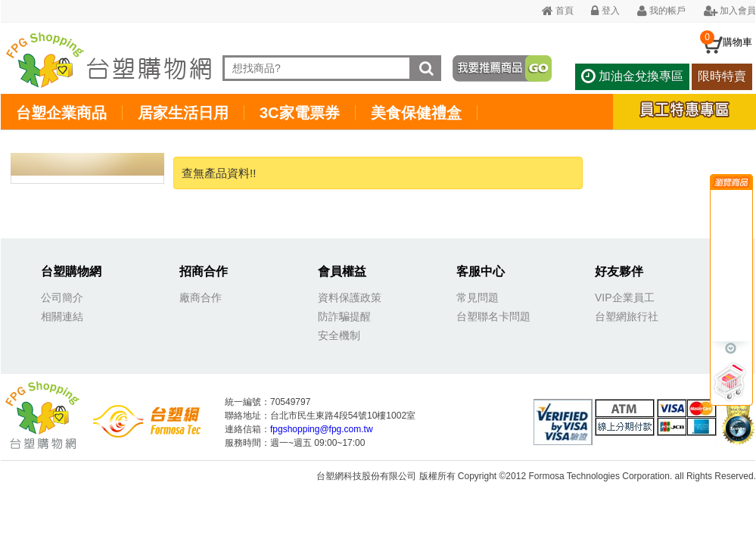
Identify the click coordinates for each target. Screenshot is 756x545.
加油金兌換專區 (632, 76)
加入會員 (730, 11)
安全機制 (339, 335)
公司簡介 (62, 297)
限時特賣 (722, 76)
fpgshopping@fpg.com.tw (322, 429)
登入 (605, 11)
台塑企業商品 (61, 113)
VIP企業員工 (625, 297)
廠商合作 (201, 297)
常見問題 (478, 297)
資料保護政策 (350, 297)
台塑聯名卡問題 (493, 316)
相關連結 (62, 316)
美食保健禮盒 (416, 113)
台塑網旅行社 (627, 316)
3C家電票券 (300, 113)
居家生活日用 (183, 113)
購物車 (737, 42)
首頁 (558, 11)
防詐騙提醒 (344, 316)
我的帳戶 (661, 11)
